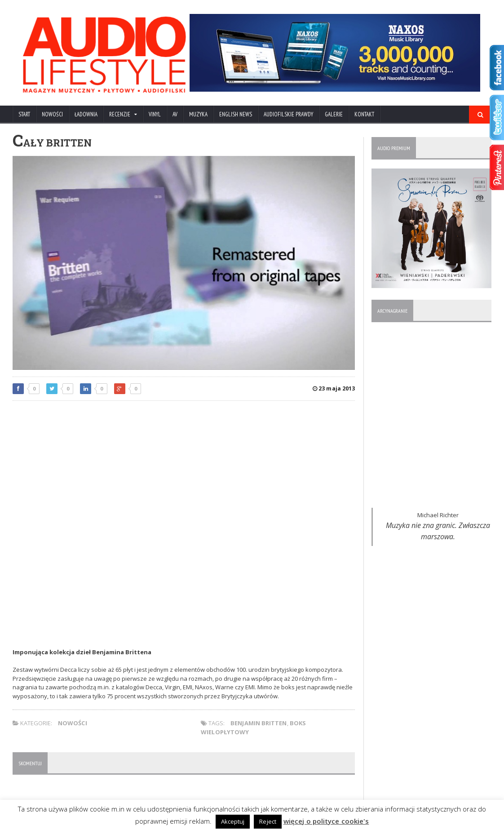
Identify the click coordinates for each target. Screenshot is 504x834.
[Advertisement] (184, 473)
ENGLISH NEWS (236, 114)
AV (175, 114)
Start (24, 114)
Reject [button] (268, 821)
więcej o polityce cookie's (326, 821)
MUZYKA (198, 114)
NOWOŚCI (52, 114)
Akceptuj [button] (234, 821)
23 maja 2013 (334, 388)
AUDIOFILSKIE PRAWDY (288, 114)
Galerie (334, 114)
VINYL (155, 114)
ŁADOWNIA (86, 114)
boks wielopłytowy (322, 723)
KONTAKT (364, 114)
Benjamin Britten (259, 723)
